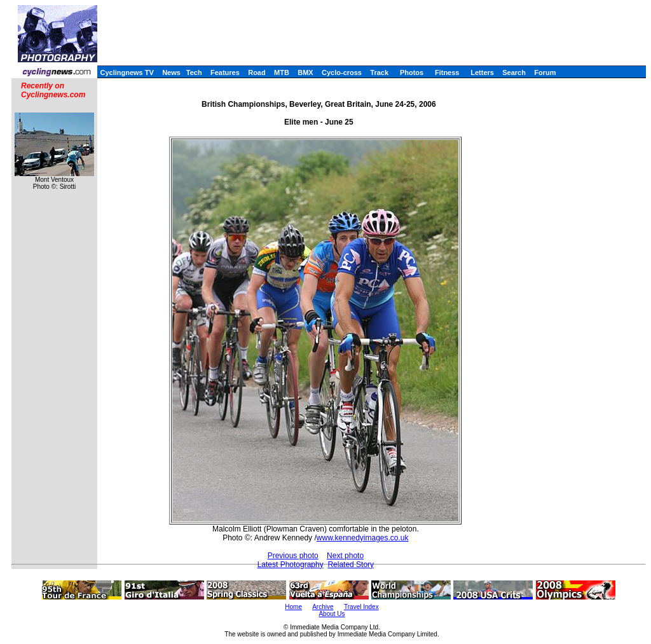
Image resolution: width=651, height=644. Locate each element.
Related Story (351, 565)
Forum (545, 72)
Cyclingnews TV (127, 72)
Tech (194, 72)
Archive (323, 607)
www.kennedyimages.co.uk (363, 538)
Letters (482, 72)
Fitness (447, 72)
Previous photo (293, 556)
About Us (332, 614)
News (171, 72)
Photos (412, 72)
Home (293, 607)
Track (379, 72)
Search (514, 72)
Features (225, 72)
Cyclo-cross (342, 72)
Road (257, 72)
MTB (282, 72)
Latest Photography (291, 565)
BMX (305, 72)
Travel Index (361, 607)
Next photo (345, 556)
